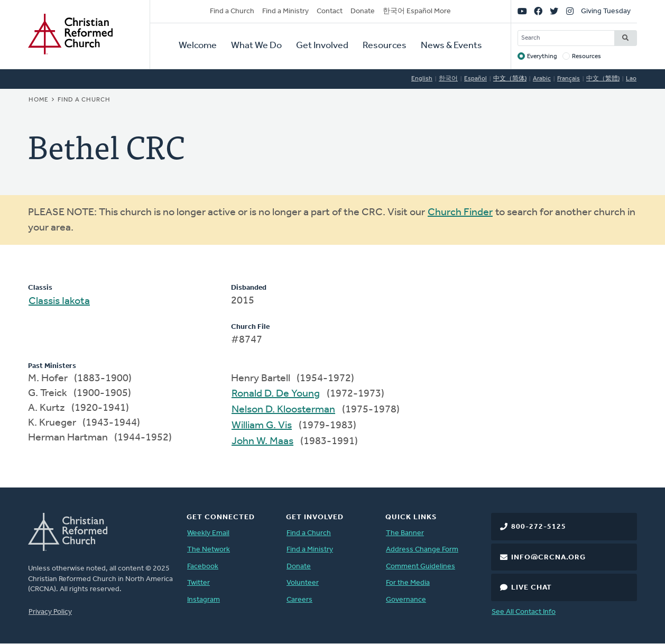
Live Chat (532, 588)
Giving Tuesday (606, 11)
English (422, 79)
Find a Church (232, 11)
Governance (406, 600)
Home (39, 100)
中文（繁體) (603, 79)
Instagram (204, 600)
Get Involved (322, 46)
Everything (542, 57)
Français (569, 79)
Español (475, 79)
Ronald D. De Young (276, 394)
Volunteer (303, 583)
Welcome (198, 46)
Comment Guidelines (421, 567)
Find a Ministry (285, 11)
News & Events (451, 46)
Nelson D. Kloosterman (283, 410)
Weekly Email (208, 533)
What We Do (256, 46)
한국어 (448, 79)
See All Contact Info (524, 612)
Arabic (542, 79)
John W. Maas (262, 441)
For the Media (408, 583)
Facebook (203, 567)
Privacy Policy (50, 612)
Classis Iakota (59, 301)
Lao (631, 79)
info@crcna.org (548, 558)
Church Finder (460, 213)
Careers (299, 600)
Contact (330, 11)
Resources (385, 46)
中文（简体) (510, 79)
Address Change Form (422, 550)
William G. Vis (262, 426)
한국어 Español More (417, 11)
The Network (209, 550)
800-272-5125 (539, 527)
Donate (363, 11)
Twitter (198, 583)
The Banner (405, 533)
